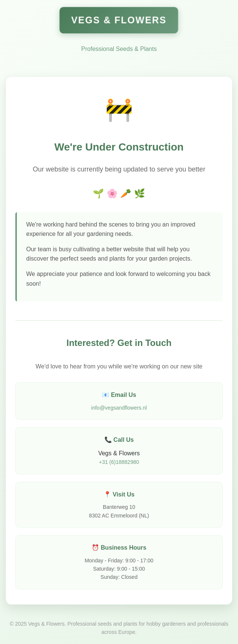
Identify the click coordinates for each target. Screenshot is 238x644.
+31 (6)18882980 (119, 462)
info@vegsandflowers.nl (119, 408)
